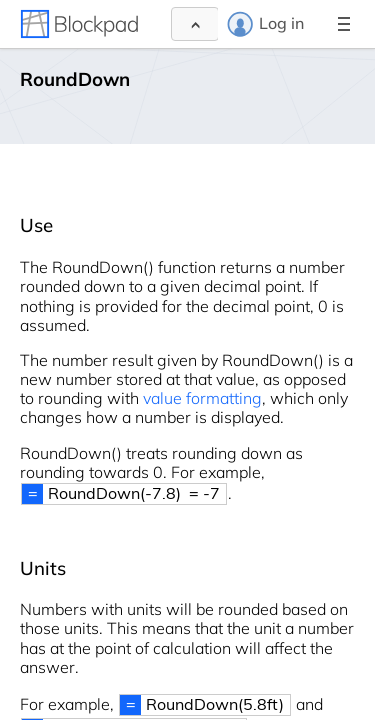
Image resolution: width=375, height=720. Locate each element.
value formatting (202, 398)
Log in (265, 24)
